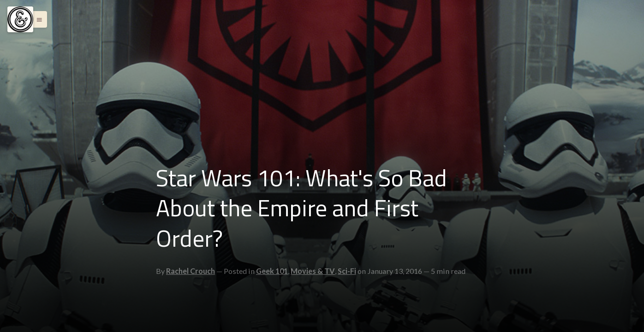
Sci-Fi (347, 271)
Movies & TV (313, 271)
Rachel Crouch (191, 271)
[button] (37, 19)
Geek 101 (272, 271)
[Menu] (20, 19)
